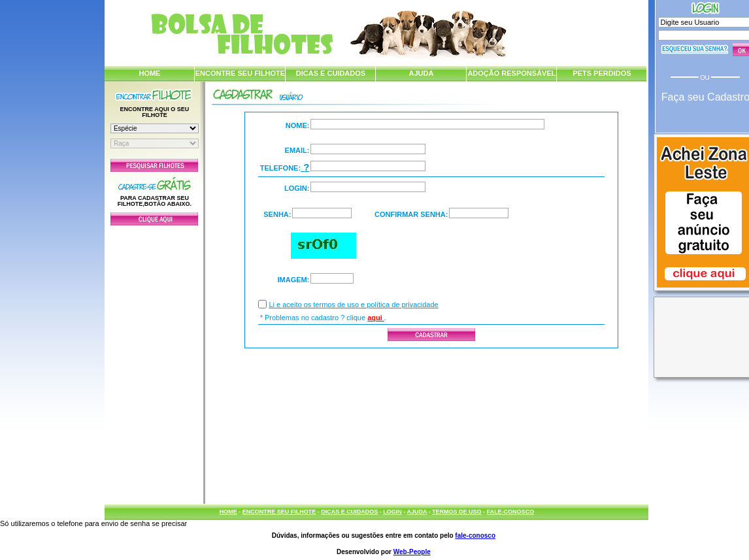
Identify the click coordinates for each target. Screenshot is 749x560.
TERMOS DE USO (457, 512)
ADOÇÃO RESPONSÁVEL (511, 73)
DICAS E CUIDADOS (331, 73)
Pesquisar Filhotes (154, 165)
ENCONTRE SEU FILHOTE (241, 73)
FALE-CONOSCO (511, 512)
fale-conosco (475, 535)
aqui (376, 318)
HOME (149, 73)
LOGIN (392, 512)
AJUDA (421, 73)
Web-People (412, 552)
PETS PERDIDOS (602, 73)
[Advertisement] (154, 361)
